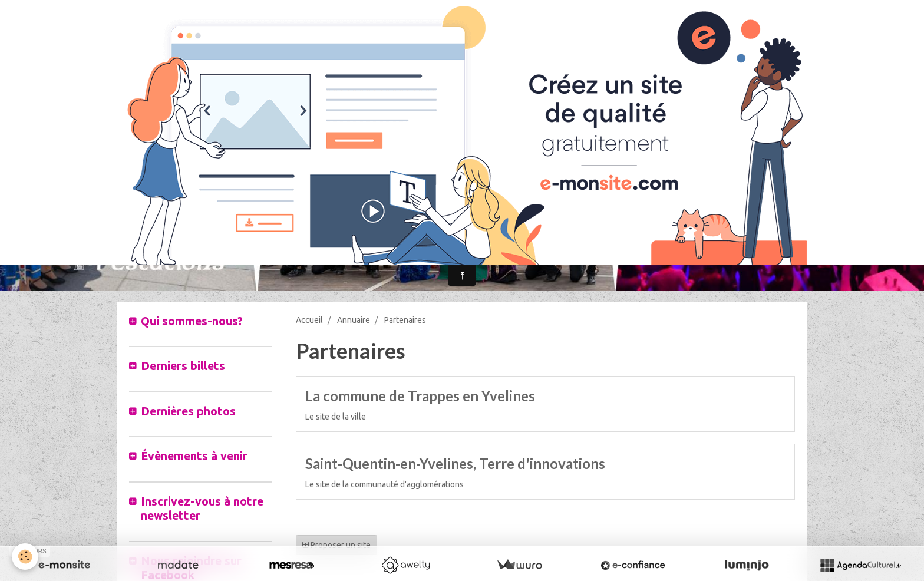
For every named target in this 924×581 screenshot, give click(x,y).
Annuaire (354, 320)
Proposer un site (336, 545)
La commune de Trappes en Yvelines (420, 396)
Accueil (309, 320)
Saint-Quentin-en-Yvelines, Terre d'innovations (455, 463)
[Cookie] (25, 557)
